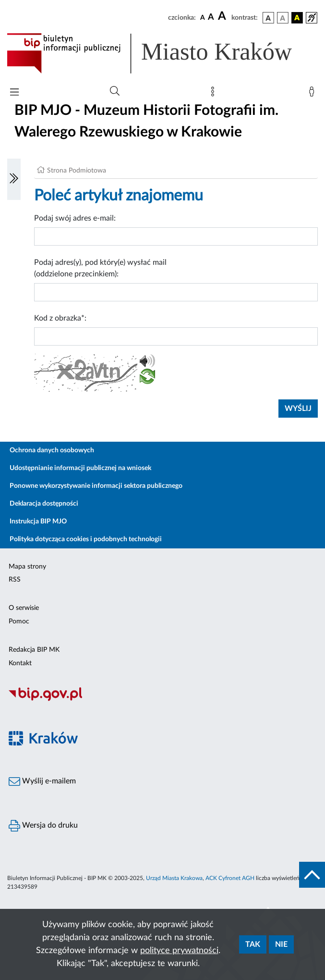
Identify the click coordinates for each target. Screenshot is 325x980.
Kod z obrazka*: (60, 318)
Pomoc (19, 621)
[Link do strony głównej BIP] (162, 53)
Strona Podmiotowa (77, 171)
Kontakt (20, 663)
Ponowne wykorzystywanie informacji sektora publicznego (96, 486)
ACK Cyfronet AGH (230, 878)
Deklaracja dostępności (44, 504)
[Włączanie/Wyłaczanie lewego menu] (14, 179)
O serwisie (24, 608)
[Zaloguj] (313, 94)
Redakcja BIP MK (34, 650)
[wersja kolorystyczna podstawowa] (268, 18)
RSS (15, 580)
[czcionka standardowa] (203, 17)
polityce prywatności (179, 951)
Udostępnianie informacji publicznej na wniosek (80, 468)
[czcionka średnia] (211, 18)
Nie (281, 944)
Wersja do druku (43, 826)
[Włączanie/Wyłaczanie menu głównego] (14, 93)
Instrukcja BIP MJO (38, 521)
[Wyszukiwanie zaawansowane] (115, 91)
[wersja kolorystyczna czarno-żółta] (297, 18)
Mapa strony (27, 567)
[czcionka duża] (223, 16)
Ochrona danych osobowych (52, 450)
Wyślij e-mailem (42, 782)
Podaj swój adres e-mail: (75, 218)
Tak (253, 944)
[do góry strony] (312, 875)
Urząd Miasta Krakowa (174, 878)
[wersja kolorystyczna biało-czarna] (283, 18)
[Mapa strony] (215, 94)
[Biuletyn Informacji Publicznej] (162, 700)
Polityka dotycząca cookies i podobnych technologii (86, 539)
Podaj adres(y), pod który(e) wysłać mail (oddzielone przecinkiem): (100, 268)
